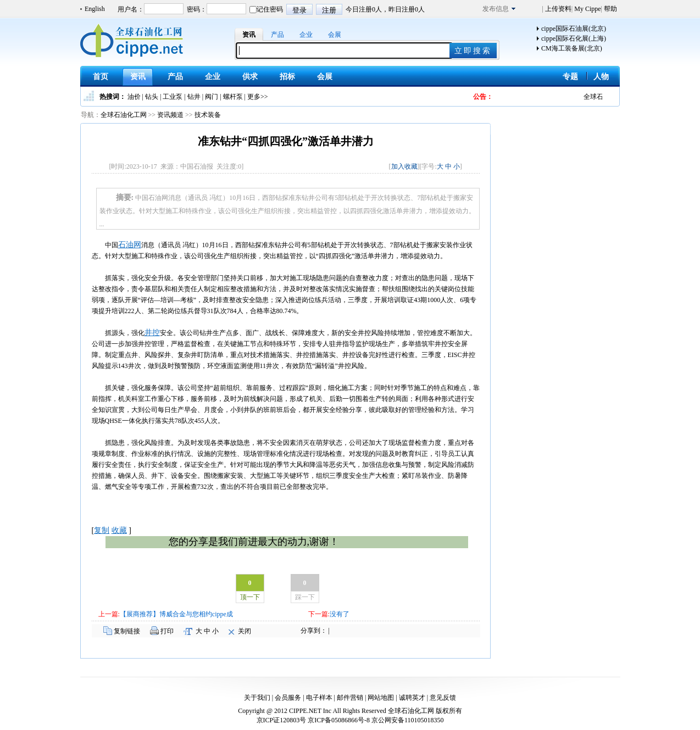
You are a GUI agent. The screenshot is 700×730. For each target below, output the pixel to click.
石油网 (130, 245)
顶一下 (250, 597)
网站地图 (381, 698)
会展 (335, 35)
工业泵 (173, 97)
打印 (167, 631)
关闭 (245, 631)
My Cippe (587, 9)
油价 (134, 97)
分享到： (314, 631)
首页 (101, 77)
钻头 (152, 97)
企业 (306, 35)
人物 (601, 77)
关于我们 (257, 698)
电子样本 (319, 698)
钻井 (194, 97)
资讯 (249, 35)
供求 (250, 77)
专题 (570, 77)
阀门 (212, 97)
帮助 (610, 9)
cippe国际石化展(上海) (574, 38)
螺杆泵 (233, 97)
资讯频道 (170, 115)
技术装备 (208, 115)
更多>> (258, 97)
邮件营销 (350, 698)
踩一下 (305, 597)
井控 (152, 333)
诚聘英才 (412, 698)
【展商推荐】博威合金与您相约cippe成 (176, 614)
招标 (287, 77)
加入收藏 (404, 166)
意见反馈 (443, 698)
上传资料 (557, 9)
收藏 (119, 530)
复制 (102, 530)
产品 (277, 35)
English (95, 9)
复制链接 (127, 631)
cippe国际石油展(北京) (574, 29)
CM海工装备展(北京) (572, 48)
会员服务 (288, 698)
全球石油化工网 (124, 115)
